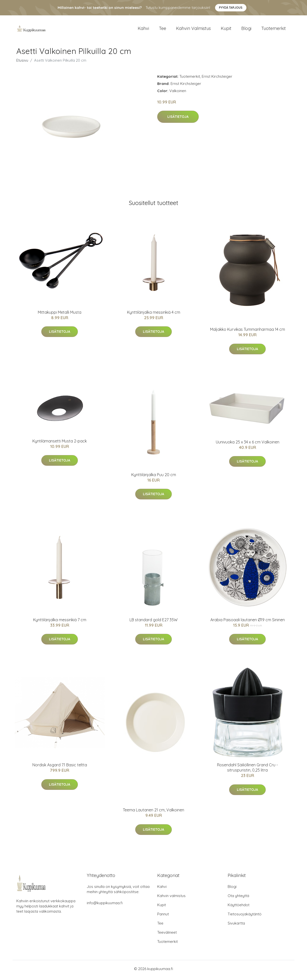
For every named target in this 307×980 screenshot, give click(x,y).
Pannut (163, 917)
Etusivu (22, 63)
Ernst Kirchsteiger (217, 79)
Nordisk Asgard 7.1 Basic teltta (60, 768)
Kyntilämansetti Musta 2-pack (60, 443)
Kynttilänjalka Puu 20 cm (154, 477)
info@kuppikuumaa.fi (105, 906)
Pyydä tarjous (231, 8)
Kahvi (143, 30)
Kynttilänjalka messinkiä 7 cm (60, 622)
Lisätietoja (178, 119)
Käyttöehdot (239, 908)
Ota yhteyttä (238, 898)
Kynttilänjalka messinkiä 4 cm (154, 315)
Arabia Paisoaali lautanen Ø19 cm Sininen (248, 622)
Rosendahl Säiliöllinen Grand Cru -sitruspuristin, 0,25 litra (247, 770)
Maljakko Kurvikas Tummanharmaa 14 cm (248, 332)
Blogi (246, 30)
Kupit (226, 30)
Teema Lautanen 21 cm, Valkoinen (153, 813)
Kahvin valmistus (193, 30)
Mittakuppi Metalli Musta (60, 315)
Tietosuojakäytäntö (245, 917)
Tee (163, 30)
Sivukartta (236, 926)
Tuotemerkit (274, 30)
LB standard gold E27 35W (153, 622)
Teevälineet (167, 935)
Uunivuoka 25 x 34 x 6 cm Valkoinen (248, 444)
